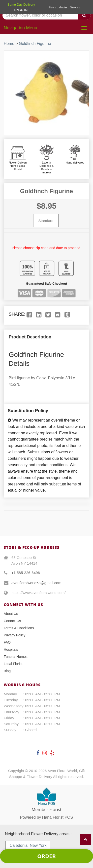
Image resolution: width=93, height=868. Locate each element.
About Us (11, 614)
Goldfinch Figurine (35, 44)
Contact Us (12, 621)
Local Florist (13, 664)
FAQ (7, 642)
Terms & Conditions (19, 628)
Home (9, 44)
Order (46, 856)
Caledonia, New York (28, 845)
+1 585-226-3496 (26, 573)
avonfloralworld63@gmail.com (36, 583)
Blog (7, 671)
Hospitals (11, 649)
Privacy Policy (15, 635)
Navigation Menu (20, 28)
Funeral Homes (16, 657)
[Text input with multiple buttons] (46, 15)
